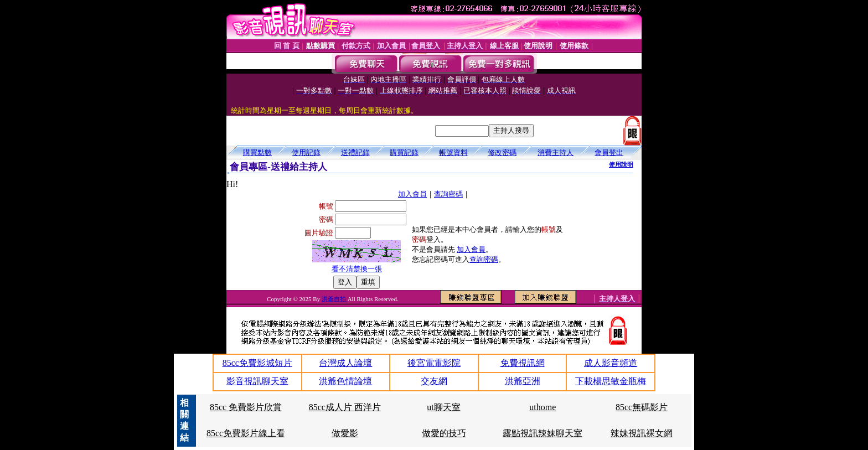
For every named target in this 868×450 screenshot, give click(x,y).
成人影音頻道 (611, 363)
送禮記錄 (355, 152)
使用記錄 (306, 152)
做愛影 (345, 433)
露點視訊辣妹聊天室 (542, 433)
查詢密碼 (448, 194)
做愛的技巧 (444, 433)
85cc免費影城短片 (257, 363)
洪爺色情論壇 (345, 381)
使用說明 (621, 164)
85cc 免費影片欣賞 (246, 407)
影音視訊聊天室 (257, 381)
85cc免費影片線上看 (246, 433)
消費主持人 (556, 152)
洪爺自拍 (335, 299)
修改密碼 (502, 152)
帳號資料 (453, 152)
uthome (542, 407)
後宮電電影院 (434, 363)
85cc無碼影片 (642, 407)
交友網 (434, 381)
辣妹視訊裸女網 (642, 433)
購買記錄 (404, 152)
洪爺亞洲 (523, 381)
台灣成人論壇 (345, 363)
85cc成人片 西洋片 (345, 407)
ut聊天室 (443, 407)
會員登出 (609, 152)
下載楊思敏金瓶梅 (611, 381)
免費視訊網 (523, 363)
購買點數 (257, 152)
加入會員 (412, 194)
